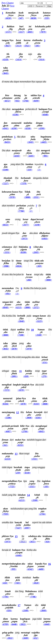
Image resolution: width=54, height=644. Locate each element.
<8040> (5, 307)
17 (19, 605)
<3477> (26, 225)
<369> (39, 266)
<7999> (5, 514)
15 (16, 536)
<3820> (36, 583)
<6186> (16, 115)
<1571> (8, 32)
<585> (37, 46)
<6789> (5, 624)
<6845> (41, 431)
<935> (17, 101)
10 (32, 330)
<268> (29, 280)
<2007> (27, 528)
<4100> (5, 170)
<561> (5, 445)
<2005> (36, 252)
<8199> (23, 252)
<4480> (41, 569)
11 (20, 371)
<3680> (25, 638)
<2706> (25, 431)
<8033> (5, 225)
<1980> (6, 266)
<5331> (7, 252)
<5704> (26, 101)
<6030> (8, 18)
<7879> (43, 32)
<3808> (28, 197)
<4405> (44, 142)
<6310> (28, 128)
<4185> (38, 418)
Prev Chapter (8, 3)
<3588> (39, 335)
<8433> (7, 142)
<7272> (7, 390)
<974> (45, 363)
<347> (21, 18)
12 (17, 412)
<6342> (30, 569)
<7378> (23, 183)
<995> (46, 156)
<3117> (21, 32)
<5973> (24, 239)
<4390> (14, 128)
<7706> (5, 597)
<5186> (8, 418)
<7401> (17, 583)
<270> (44, 376)
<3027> (8, 46)
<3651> (32, 542)
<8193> (20, 445)
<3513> (18, 46)
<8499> (36, 101)
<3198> (37, 225)
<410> (5, 583)
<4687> (8, 431)
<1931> (36, 197)
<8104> (5, 404)
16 (49, 564)
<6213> (19, 307)
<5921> (27, 46)
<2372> (36, 307)
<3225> (39, 321)
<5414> (19, 59)
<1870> (14, 349)
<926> (47, 542)
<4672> (7, 101)
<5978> (12, 197)
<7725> (12, 487)
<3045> (5, 73)
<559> (47, 18)
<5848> (21, 321)
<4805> (30, 32)
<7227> (5, 183)
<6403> (45, 239)
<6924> (19, 266)
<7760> (21, 211)
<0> (39, 170)
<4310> (5, 59)
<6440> (45, 115)
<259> (18, 473)
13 (16, 454)
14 (28, 495)
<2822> (23, 624)
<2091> (14, 376)
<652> (36, 638)
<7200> (21, 335)
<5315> (32, 487)
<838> (26, 376)
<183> (46, 487)
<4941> (5, 128)
